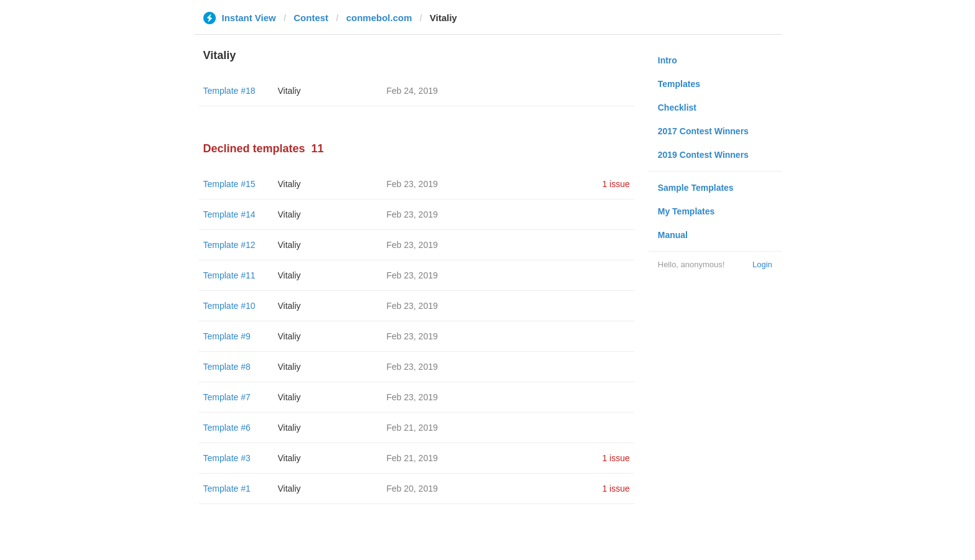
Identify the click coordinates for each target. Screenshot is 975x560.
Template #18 (229, 91)
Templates (679, 84)
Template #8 (227, 367)
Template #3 (227, 458)
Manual (673, 235)
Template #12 (229, 245)
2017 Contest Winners (703, 131)
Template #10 (229, 306)
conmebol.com (379, 18)
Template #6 (227, 428)
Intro (668, 60)
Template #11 (229, 275)
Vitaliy (289, 91)
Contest (311, 18)
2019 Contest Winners (703, 155)
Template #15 (229, 184)
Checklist (677, 108)
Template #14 (229, 214)
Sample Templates (696, 188)
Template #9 (227, 336)
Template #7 (227, 397)
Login (762, 264)
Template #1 (227, 489)
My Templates (686, 211)
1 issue (616, 184)
